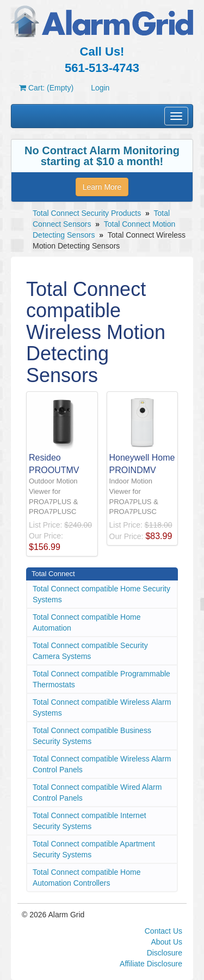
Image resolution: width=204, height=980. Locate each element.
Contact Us (163, 931)
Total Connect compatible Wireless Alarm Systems (102, 707)
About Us (166, 942)
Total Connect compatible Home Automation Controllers (86, 878)
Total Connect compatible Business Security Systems (92, 736)
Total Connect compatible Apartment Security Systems (94, 849)
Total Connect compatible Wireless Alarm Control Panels (102, 764)
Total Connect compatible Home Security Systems (101, 594)
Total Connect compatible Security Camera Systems (90, 651)
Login (100, 88)
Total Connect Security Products (87, 213)
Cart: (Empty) (46, 88)
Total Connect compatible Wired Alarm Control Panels (97, 793)
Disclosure (165, 953)
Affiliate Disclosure (151, 964)
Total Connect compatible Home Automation (86, 622)
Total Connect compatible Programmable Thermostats (101, 679)
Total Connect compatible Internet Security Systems (89, 821)
